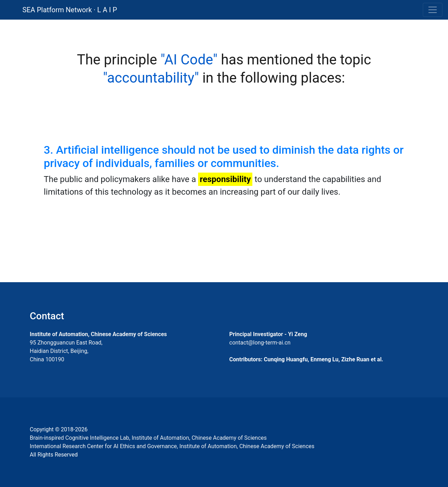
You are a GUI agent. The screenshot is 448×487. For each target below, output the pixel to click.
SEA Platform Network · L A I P (70, 10)
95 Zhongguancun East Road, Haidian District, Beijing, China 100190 (66, 351)
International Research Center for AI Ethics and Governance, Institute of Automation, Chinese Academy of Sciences (172, 446)
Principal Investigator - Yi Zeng (268, 334)
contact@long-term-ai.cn (260, 343)
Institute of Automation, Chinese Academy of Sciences (98, 334)
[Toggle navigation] (433, 10)
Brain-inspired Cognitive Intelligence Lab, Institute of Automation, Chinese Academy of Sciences (148, 438)
